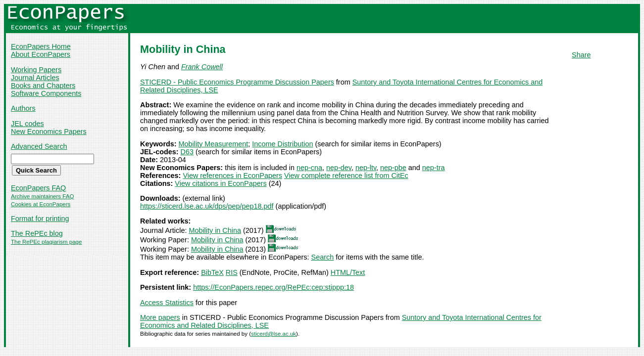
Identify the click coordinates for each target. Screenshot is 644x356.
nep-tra (434, 168)
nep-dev (339, 168)
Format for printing (40, 219)
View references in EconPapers (232, 176)
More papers (160, 317)
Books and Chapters (43, 86)
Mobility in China (215, 230)
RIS (232, 272)
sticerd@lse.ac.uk (273, 334)
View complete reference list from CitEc (346, 176)
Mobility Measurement (214, 144)
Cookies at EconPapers (41, 204)
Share (581, 55)
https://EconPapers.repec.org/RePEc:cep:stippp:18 (273, 287)
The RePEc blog (37, 233)
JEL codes (27, 124)
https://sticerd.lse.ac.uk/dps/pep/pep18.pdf (207, 206)
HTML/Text (348, 272)
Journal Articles (35, 78)
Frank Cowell (202, 67)
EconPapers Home (41, 46)
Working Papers (36, 70)
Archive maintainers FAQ (42, 196)
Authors (23, 108)
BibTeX (212, 272)
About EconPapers (41, 54)
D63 (187, 152)
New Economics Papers (49, 132)
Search (323, 257)
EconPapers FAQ (38, 188)
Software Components (46, 93)
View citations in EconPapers (221, 183)
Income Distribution (282, 144)
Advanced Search (39, 146)
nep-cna (309, 168)
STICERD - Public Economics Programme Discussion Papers (237, 82)
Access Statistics (167, 303)
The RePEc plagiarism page (46, 242)
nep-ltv (366, 168)
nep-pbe (393, 168)
